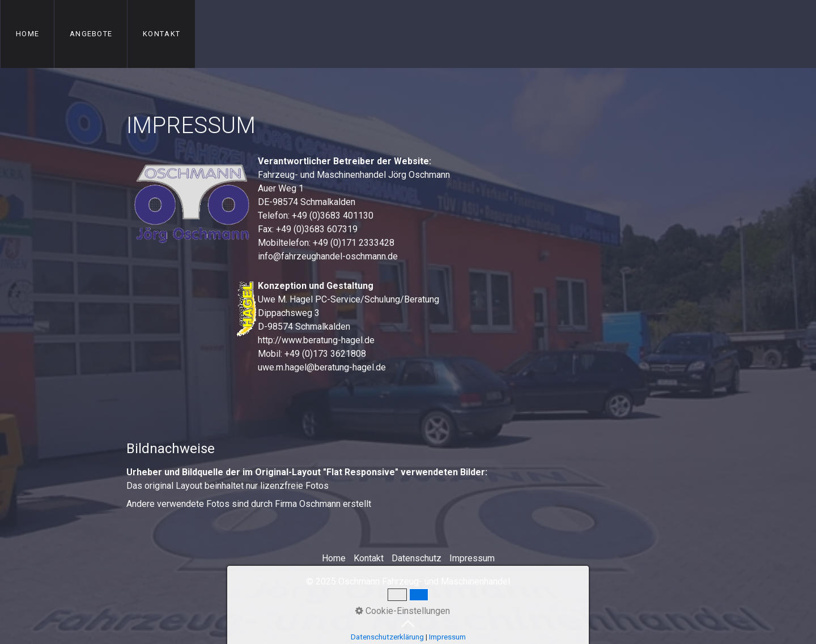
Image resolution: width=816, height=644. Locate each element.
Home (27, 34)
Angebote (91, 34)
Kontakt (161, 34)
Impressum (472, 558)
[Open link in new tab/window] (192, 310)
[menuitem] (27, 34)
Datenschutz (416, 558)
